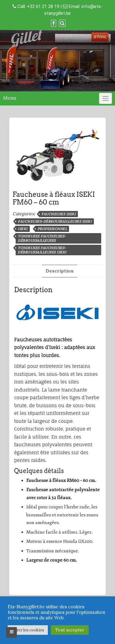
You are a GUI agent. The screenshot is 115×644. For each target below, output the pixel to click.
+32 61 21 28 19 (43, 6)
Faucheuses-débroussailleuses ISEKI (55, 221)
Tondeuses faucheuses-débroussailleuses (42, 238)
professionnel (52, 229)
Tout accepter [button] (70, 630)
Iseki (23, 229)
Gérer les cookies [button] (28, 630)
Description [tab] (60, 271)
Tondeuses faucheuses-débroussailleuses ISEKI (42, 250)
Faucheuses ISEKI (59, 214)
